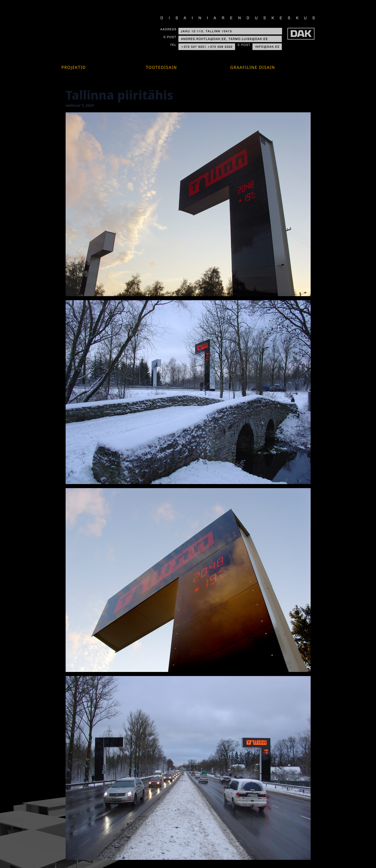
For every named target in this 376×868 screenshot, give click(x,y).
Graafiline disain (253, 67)
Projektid (74, 67)
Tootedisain (161, 67)
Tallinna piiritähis (119, 95)
